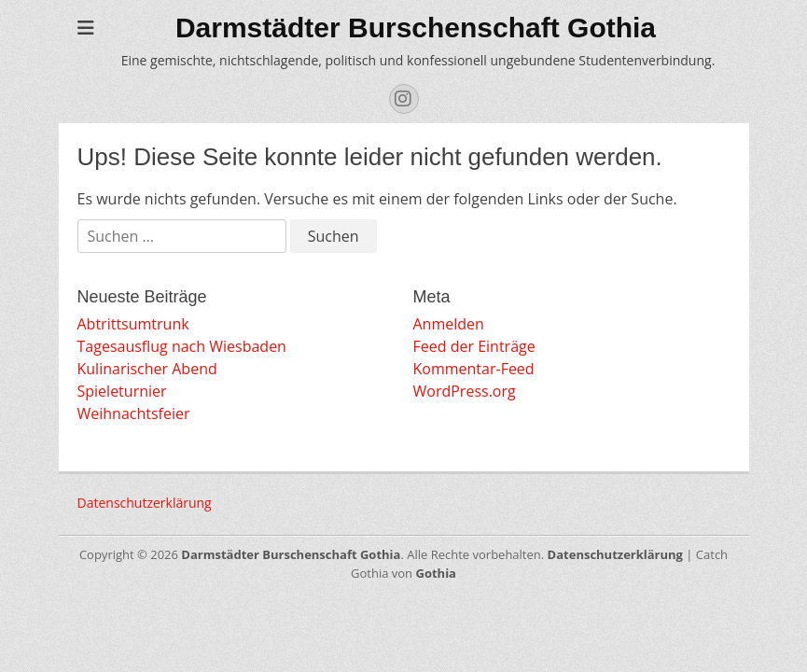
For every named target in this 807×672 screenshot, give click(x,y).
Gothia (435, 573)
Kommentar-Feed (474, 369)
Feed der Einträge (474, 346)
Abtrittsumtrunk (133, 324)
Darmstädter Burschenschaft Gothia (416, 28)
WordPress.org (465, 391)
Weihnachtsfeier (134, 413)
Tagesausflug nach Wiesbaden (182, 346)
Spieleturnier (122, 391)
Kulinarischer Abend (147, 369)
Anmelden (449, 324)
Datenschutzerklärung (145, 503)
